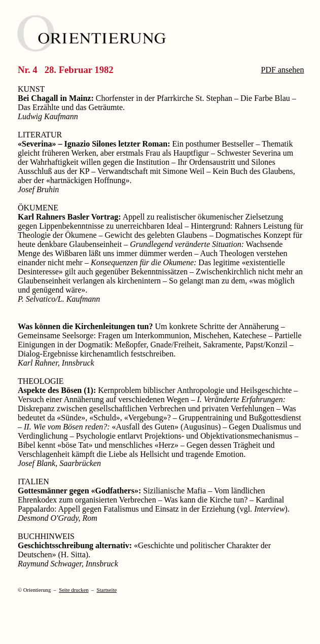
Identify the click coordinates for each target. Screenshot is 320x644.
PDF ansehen (283, 70)
